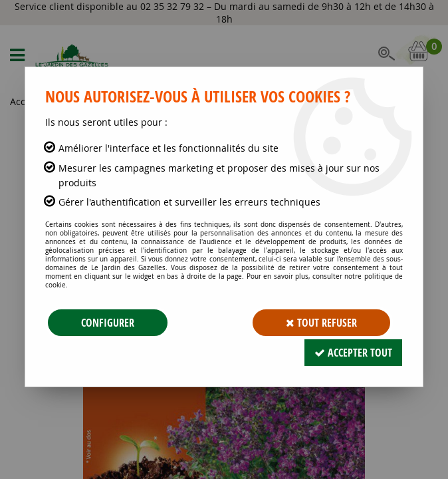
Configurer (108, 323)
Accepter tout (353, 353)
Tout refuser (321, 323)
